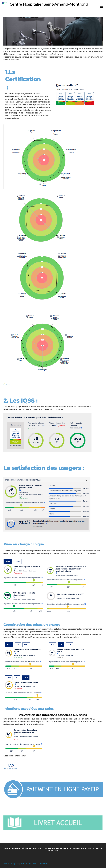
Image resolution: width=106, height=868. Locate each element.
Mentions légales (11, 864)
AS (9, 385)
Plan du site (26, 864)
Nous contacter (40, 864)
